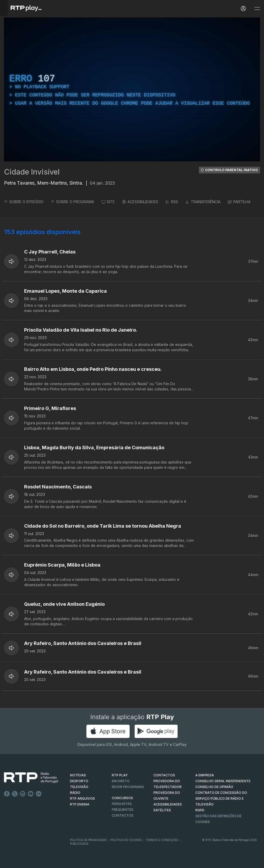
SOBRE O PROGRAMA (72, 202)
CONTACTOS (164, 775)
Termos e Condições (162, 840)
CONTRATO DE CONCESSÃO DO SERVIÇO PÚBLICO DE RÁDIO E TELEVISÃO (221, 798)
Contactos (123, 815)
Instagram (23, 794)
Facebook (7, 794)
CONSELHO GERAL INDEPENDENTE (223, 781)
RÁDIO (75, 793)
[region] (132, 89)
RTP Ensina (80, 804)
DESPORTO (79, 781)
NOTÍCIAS (78, 775)
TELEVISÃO (79, 787)
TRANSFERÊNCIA (203, 202)
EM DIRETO (121, 781)
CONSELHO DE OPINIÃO (214, 787)
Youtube (31, 794)
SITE (108, 202)
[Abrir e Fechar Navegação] (257, 9)
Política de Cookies (126, 840)
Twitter (15, 794)
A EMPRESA (205, 775)
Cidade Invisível (32, 172)
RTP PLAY (120, 775)
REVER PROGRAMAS (128, 787)
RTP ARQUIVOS (82, 798)
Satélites (162, 810)
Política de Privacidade (88, 840)
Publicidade (79, 844)
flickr (39, 794)
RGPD (200, 810)
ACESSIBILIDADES (140, 202)
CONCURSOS (122, 798)
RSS (172, 202)
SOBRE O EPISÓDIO (24, 202)
